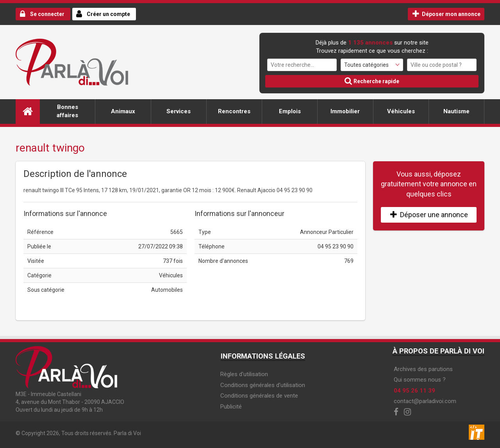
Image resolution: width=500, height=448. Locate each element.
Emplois (290, 111)
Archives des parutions (423, 369)
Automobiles (167, 290)
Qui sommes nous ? (420, 380)
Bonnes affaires (67, 111)
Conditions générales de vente (259, 396)
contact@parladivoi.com (425, 401)
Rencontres (234, 111)
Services (179, 111)
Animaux (123, 111)
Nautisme (456, 111)
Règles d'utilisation (244, 374)
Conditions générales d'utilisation (263, 385)
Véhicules (401, 111)
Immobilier (345, 111)
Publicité (231, 407)
